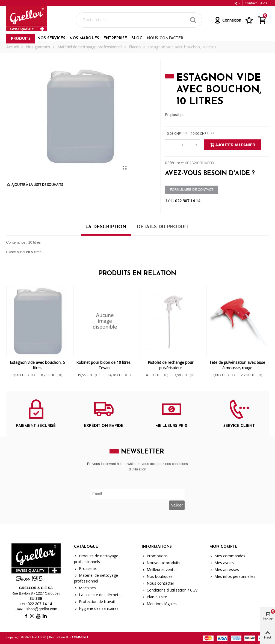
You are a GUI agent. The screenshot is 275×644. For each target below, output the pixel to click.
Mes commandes (227, 556)
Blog (137, 38)
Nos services (51, 38)
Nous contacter (165, 38)
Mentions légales (159, 604)
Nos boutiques (157, 576)
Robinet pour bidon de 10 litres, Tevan (104, 365)
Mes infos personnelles (232, 576)
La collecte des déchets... (98, 595)
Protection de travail (94, 601)
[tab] (106, 229)
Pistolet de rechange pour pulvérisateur (171, 365)
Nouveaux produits (161, 563)
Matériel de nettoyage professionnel (96, 578)
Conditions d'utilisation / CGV (170, 590)
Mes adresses (224, 570)
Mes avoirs (222, 563)
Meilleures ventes (160, 570)
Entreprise (115, 38)
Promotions (155, 556)
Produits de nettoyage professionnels (96, 559)
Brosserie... (86, 568)
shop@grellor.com (42, 609)
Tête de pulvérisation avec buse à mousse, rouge (237, 365)
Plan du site (154, 597)
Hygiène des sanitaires (96, 608)
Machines (85, 588)
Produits (21, 39)
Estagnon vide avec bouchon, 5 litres (37, 365)
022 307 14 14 (188, 201)
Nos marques (84, 38)
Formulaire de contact (192, 190)
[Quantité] (182, 145)
